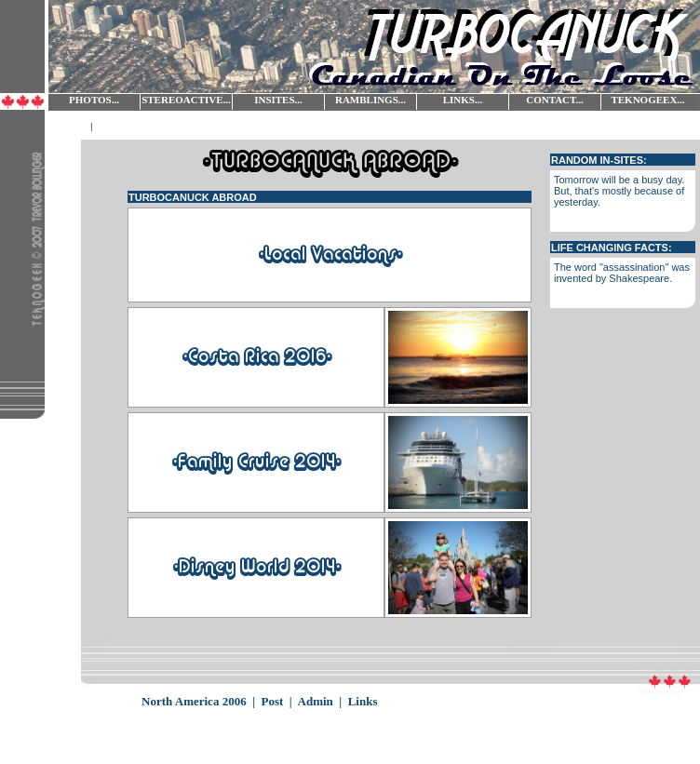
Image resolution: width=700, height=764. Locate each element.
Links (363, 701)
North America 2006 (194, 701)
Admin (316, 701)
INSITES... (278, 100)
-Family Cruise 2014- (256, 462)
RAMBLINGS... (370, 100)
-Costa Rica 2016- (256, 357)
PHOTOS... (94, 100)
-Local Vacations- (330, 255)
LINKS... (463, 100)
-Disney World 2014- (256, 568)
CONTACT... (555, 100)
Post (273, 701)
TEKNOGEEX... (647, 100)
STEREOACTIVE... (186, 100)
